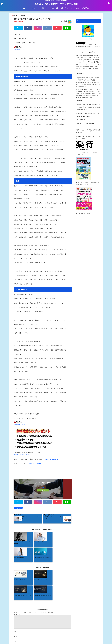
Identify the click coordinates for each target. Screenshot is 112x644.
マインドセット (19, 508)
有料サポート (65, 8)
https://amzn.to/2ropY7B (51, 459)
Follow (43, 487)
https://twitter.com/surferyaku (33, 464)
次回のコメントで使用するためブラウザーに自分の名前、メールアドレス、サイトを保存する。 (37, 618)
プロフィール (35, 8)
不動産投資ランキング (19, 50)
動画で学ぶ (45, 8)
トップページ (25, 8)
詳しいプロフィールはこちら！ (83, 214)
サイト (16, 611)
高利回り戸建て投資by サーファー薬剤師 (56, 4)
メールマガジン (75, 8)
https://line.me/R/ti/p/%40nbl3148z (23, 455)
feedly (43, 491)
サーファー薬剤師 (63, 22)
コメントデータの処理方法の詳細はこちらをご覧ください (27, 627)
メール (16, 606)
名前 (16, 601)
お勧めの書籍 (54, 8)
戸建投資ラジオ (87, 8)
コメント (17, 584)
